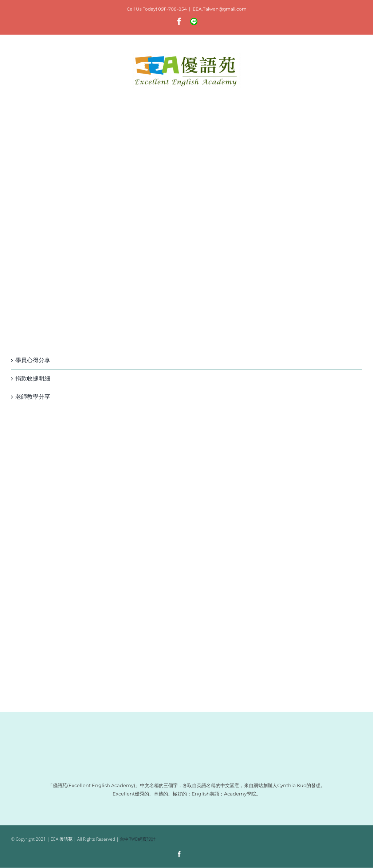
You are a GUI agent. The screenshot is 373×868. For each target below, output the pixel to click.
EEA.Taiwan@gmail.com (220, 9)
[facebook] (179, 854)
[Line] (193, 855)
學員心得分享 (33, 360)
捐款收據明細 (33, 378)
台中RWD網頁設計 (138, 839)
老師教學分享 (33, 397)
